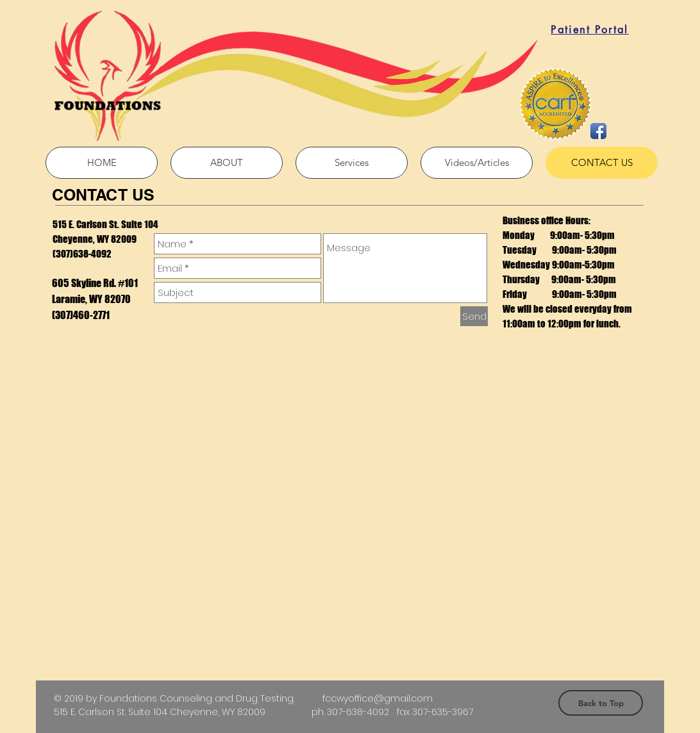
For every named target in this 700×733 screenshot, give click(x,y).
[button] (352, 163)
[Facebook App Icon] (598, 131)
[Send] (474, 316)
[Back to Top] (601, 703)
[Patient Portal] (590, 29)
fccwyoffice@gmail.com (378, 698)
